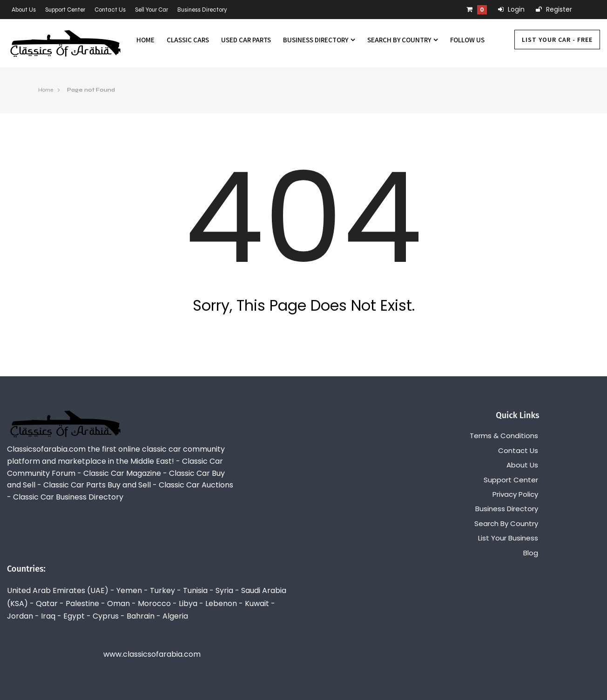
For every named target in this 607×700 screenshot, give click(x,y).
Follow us (467, 40)
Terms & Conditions (504, 436)
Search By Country (403, 40)
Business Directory (202, 10)
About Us (24, 10)
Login (511, 9)
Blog (531, 553)
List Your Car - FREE (557, 40)
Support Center (65, 10)
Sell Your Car (152, 10)
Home (145, 40)
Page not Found (91, 90)
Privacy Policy (515, 494)
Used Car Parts (246, 40)
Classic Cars (188, 40)
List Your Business (508, 538)
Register (554, 9)
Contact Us (110, 10)
